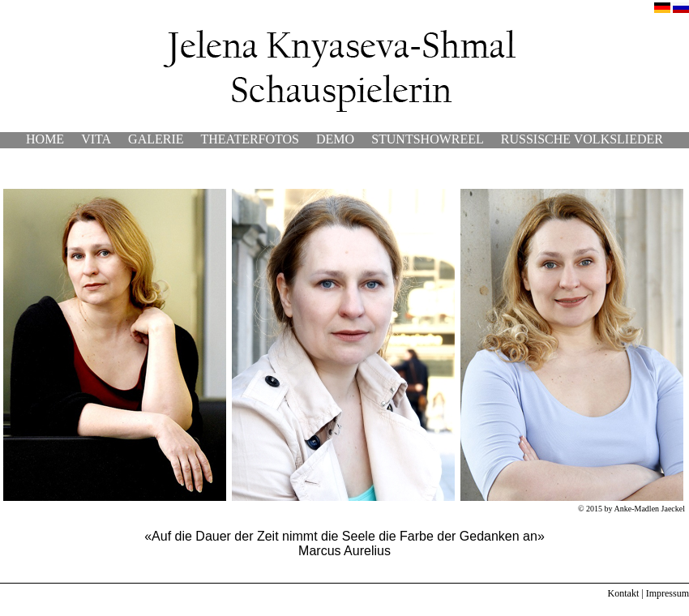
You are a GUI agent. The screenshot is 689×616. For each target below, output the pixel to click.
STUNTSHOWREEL (428, 139)
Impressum (668, 593)
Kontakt (624, 593)
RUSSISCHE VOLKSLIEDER (582, 139)
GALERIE (156, 139)
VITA (96, 139)
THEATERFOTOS (250, 139)
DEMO (335, 139)
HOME (45, 139)
